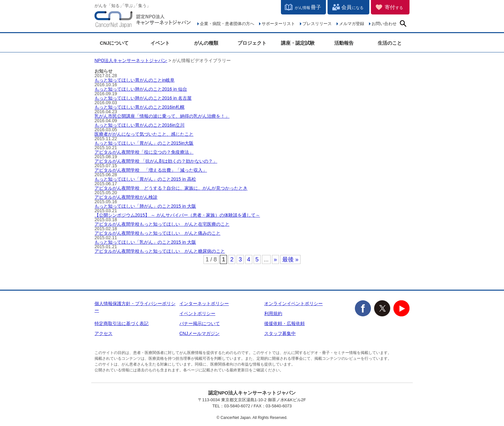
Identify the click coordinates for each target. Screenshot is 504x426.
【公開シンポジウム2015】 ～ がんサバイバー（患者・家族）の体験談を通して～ (177, 215)
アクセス (104, 333)
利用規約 (273, 313)
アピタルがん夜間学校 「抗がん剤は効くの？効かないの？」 (156, 161)
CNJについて (114, 43)
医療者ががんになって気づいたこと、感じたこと (144, 134)
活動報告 (344, 43)
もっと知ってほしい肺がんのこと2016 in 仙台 (141, 89)
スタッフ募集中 (280, 333)
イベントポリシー (197, 313)
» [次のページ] (275, 259)
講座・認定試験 (298, 43)
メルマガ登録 (352, 24)
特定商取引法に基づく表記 (122, 323)
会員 (352, 7)
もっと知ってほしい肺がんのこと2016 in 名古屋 (143, 98)
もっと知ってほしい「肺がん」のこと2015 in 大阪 (145, 206)
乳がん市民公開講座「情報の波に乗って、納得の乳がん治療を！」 (162, 116)
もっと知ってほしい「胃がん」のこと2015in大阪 (144, 143)
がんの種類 (206, 43)
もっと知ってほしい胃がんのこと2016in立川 (139, 125)
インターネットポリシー (204, 304)
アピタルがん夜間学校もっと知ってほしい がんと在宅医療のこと (162, 224)
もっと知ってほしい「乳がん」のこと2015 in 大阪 (145, 242)
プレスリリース (317, 24)
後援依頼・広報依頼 (284, 323)
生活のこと (390, 43)
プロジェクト (252, 43)
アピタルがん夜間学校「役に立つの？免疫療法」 (144, 152)
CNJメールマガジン (199, 333)
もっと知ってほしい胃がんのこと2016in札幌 (139, 107)
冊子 (308, 7)
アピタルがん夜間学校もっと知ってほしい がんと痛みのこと (157, 233)
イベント (160, 43)
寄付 (394, 7)
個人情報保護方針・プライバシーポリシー (135, 307)
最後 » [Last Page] (290, 259)
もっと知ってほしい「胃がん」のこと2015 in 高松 (145, 179)
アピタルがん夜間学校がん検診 (126, 197)
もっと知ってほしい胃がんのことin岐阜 (135, 80)
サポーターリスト (278, 24)
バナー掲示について (200, 323)
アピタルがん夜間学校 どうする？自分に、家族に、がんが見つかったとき (171, 188)
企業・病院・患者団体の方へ (227, 24)
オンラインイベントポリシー (293, 304)
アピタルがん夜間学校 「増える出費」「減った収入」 (151, 170)
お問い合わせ (384, 24)
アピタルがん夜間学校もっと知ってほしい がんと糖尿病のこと (160, 251)
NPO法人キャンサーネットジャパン (143, 21)
